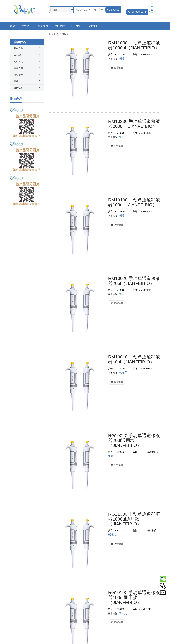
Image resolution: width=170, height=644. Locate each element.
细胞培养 (18, 74)
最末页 (101, 575)
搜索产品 (113, 10)
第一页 (79, 575)
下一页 (94, 575)
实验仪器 (64, 34)
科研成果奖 (16, 617)
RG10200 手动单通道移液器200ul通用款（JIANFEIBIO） (124, 408)
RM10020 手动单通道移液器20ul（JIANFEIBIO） (120, 181)
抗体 (16, 81)
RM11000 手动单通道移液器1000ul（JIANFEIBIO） (123, 45)
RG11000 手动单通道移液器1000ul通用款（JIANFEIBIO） (123, 318)
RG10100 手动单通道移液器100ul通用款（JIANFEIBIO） (124, 363)
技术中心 (76, 26)
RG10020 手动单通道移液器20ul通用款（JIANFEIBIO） (122, 272)
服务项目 (43, 26)
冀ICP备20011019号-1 (51, 642)
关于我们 (93, 26)
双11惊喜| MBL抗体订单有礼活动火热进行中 (20, 609)
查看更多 (75, 606)
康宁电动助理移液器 (108, 537)
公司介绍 (14, 634)
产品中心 (26, 26)
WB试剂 (18, 55)
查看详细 (96, 64)
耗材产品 (18, 48)
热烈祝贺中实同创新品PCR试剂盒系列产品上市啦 (20, 626)
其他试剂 (18, 88)
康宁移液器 (99, 497)
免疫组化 (18, 61)
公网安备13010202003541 (27, 642)
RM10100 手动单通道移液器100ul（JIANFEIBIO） (122, 136)
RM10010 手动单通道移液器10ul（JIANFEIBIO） (120, 227)
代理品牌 (60, 26)
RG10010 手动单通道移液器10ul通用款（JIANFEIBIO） (122, 454)
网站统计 (68, 642)
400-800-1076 (137, 12)
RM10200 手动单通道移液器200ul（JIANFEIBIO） (122, 91)
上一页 (86, 575)
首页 (12, 26)
